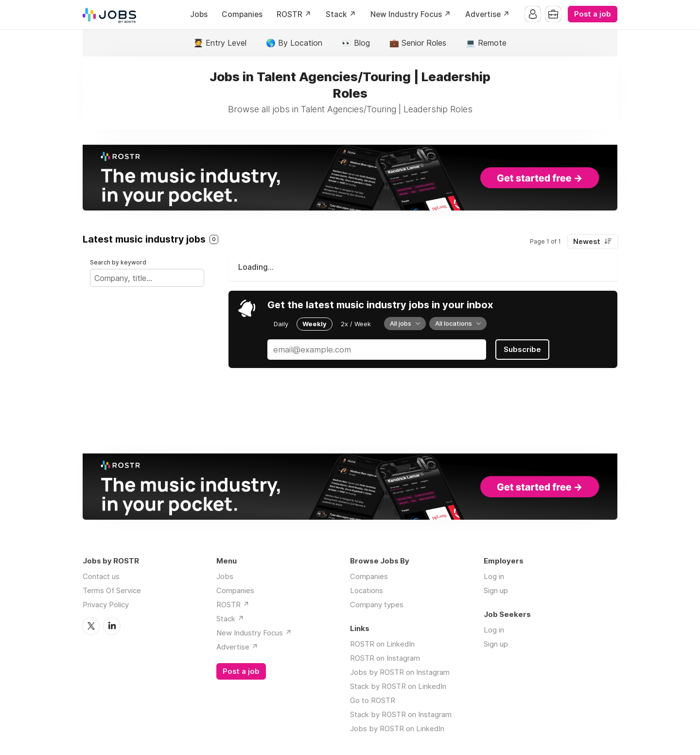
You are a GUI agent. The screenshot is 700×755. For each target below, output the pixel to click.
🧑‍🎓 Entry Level (220, 43)
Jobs (199, 14)
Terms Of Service (112, 590)
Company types (377, 605)
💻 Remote (486, 43)
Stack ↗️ (341, 14)
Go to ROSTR (373, 700)
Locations (367, 590)
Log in (494, 576)
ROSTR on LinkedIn (382, 644)
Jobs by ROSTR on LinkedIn (397, 729)
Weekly (315, 324)
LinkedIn (112, 626)
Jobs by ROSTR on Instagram (400, 672)
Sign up (496, 590)
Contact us (101, 576)
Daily (281, 324)
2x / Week (356, 324)
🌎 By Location (294, 43)
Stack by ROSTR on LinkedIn (398, 686)
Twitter (91, 626)
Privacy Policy (106, 605)
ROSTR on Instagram (385, 658)
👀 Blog (356, 43)
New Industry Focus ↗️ (411, 14)
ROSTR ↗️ (294, 14)
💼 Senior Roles (418, 43)
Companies (242, 14)
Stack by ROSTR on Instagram (401, 714)
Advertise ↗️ (488, 14)
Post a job (593, 14)
